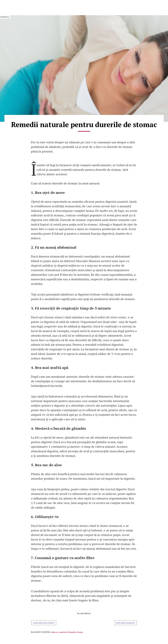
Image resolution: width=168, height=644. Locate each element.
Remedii (71, 632)
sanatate (63, 632)
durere (54, 632)
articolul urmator (125, 623)
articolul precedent (44, 623)
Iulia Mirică (86, 613)
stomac (80, 632)
